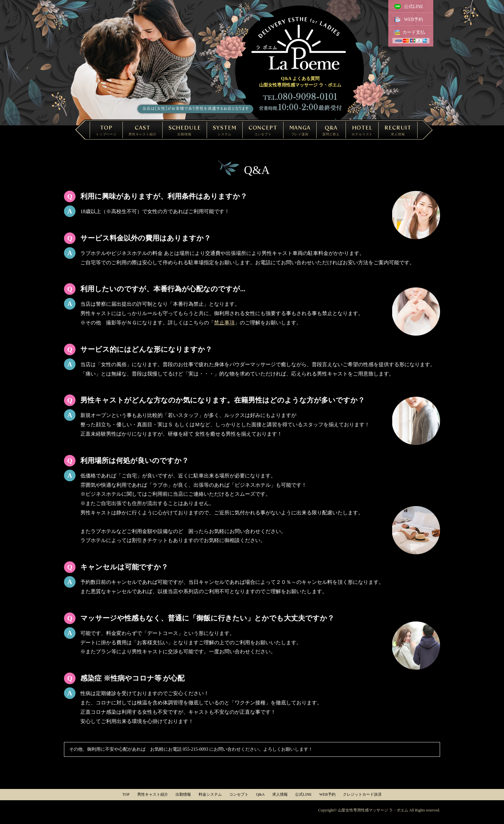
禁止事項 (224, 323)
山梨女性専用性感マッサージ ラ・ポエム (373, 810)
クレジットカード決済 (362, 794)
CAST (143, 130)
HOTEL (362, 130)
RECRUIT (398, 130)
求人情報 (280, 794)
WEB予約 (414, 19)
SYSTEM (225, 130)
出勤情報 (183, 794)
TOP (106, 130)
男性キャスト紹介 (153, 794)
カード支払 (414, 32)
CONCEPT (263, 130)
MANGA (300, 130)
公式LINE (414, 7)
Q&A (331, 130)
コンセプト (239, 794)
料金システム (210, 794)
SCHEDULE (185, 130)
